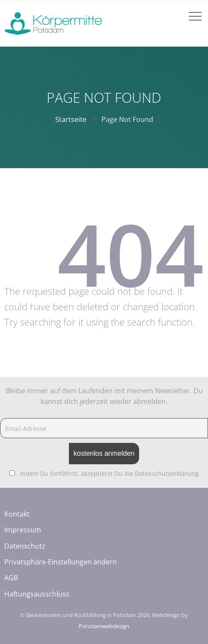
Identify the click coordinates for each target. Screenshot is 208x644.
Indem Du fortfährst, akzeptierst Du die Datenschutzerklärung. (110, 473)
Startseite (71, 119)
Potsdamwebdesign (104, 626)
